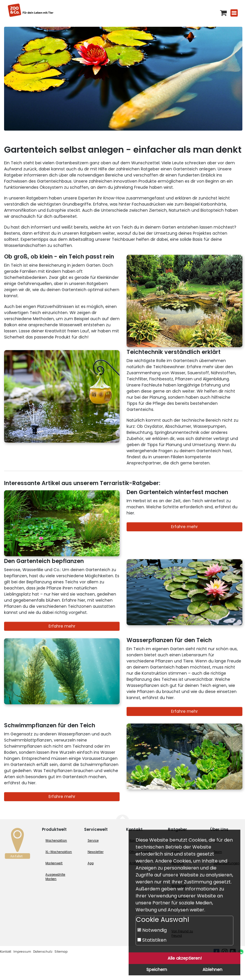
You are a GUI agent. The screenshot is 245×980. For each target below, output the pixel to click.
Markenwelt (54, 863)
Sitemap (61, 952)
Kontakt (6, 952)
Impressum (22, 952)
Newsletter (96, 852)
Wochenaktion (56, 841)
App (91, 863)
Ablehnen (212, 970)
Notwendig (152, 930)
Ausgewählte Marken (55, 877)
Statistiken (152, 940)
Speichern (157, 970)
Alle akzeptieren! (185, 958)
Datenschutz (43, 952)
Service (93, 841)
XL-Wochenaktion (59, 852)
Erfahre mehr (184, 527)
